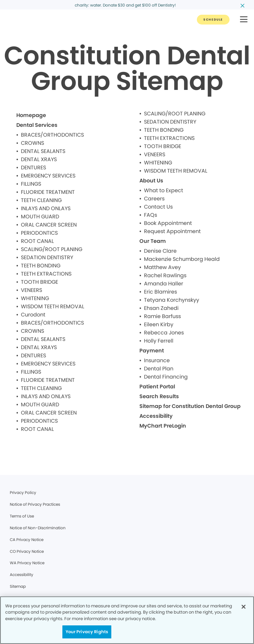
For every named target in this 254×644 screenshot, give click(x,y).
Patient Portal (157, 387)
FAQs (151, 215)
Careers (154, 199)
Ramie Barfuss (162, 316)
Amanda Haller (164, 284)
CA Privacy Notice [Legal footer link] (27, 540)
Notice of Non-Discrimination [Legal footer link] (38, 528)
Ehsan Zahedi (161, 308)
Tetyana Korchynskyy (172, 300)
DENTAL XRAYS (39, 159)
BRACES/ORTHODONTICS (52, 135)
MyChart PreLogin (163, 426)
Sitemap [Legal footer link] (18, 586)
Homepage (31, 115)
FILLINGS (31, 184)
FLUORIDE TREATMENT (48, 192)
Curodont (33, 315)
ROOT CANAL (37, 241)
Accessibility (156, 416)
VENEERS (32, 290)
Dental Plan (159, 369)
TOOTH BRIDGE (40, 282)
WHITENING (35, 298)
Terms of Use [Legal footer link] (22, 516)
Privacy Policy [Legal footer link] (23, 492)
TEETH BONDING (41, 266)
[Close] (244, 607)
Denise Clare (160, 251)
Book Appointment (168, 223)
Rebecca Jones (164, 333)
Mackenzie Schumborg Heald (182, 259)
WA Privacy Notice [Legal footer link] (27, 563)
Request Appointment (172, 231)
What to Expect (164, 190)
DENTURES (33, 168)
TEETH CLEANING (41, 200)
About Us (151, 181)
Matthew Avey (162, 267)
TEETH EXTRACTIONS (46, 274)
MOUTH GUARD (40, 217)
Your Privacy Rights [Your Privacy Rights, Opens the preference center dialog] (87, 632)
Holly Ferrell (159, 341)
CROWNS (32, 143)
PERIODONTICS (39, 233)
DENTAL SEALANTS (43, 151)
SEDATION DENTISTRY (47, 257)
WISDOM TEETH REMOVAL (53, 306)
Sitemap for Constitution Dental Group (190, 406)
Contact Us (158, 207)
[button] (244, 20)
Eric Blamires (160, 292)
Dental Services (37, 125)
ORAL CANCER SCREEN (49, 225)
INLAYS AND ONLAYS (46, 208)
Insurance (157, 360)
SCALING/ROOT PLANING (52, 249)
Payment (152, 351)
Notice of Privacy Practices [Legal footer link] (35, 504)
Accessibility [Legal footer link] (22, 575)
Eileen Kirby (159, 324)
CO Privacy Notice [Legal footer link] (27, 551)
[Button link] (213, 20)
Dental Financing (166, 377)
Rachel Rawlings (165, 275)
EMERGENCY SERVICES (48, 176)
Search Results (159, 396)
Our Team (153, 241)
